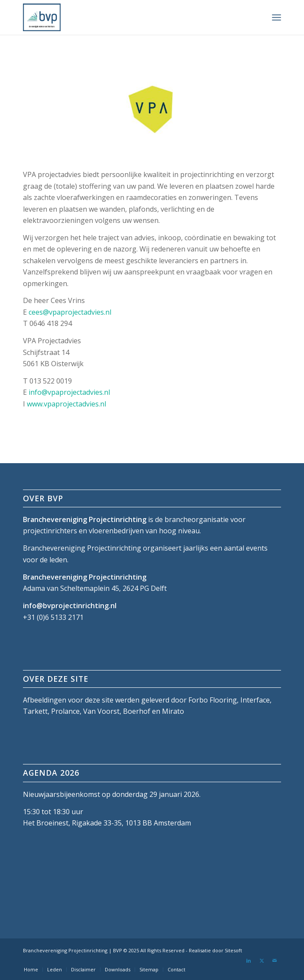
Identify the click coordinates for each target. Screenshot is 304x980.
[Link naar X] (262, 961)
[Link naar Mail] (275, 961)
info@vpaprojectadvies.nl (69, 392)
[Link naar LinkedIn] (249, 961)
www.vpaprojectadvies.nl (66, 404)
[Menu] (277, 17)
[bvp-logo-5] (126, 17)
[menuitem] (277, 17)
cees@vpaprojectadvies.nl (70, 312)
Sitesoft (233, 950)
